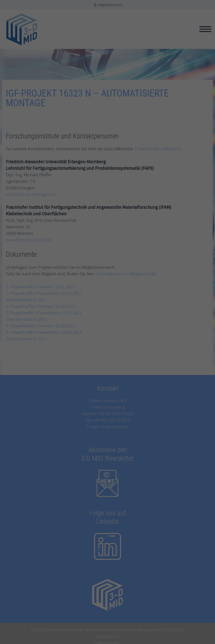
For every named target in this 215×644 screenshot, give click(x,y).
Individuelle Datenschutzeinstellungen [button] (107, 390)
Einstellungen (67, 329)
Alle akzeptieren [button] (108, 363)
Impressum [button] (130, 399)
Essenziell (61, 337)
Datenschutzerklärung (95, 324)
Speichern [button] (107, 377)
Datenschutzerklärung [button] (109, 399)
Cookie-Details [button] (87, 399)
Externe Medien (65, 352)
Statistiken (61, 344)
